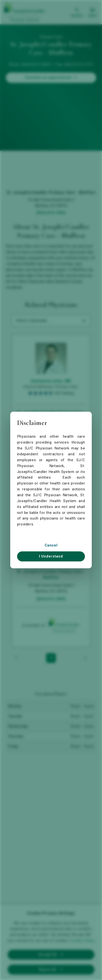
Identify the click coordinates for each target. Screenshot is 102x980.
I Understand (51, 556)
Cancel (51, 545)
